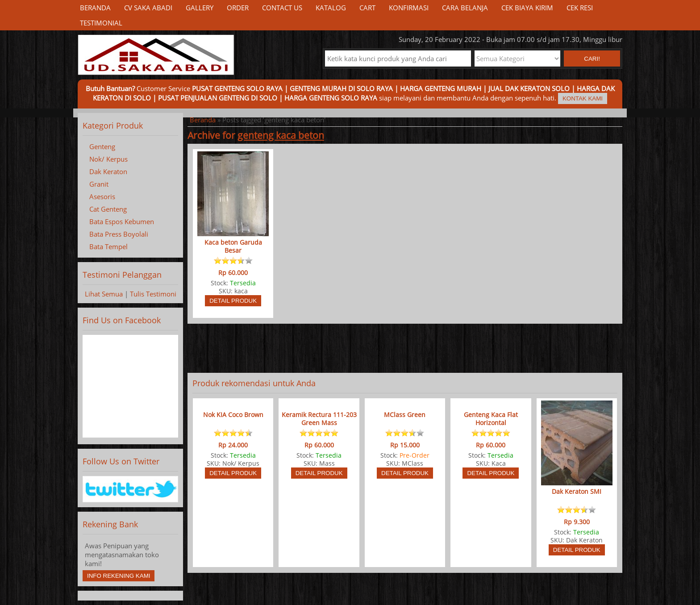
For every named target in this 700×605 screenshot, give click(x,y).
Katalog (331, 8)
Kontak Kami (583, 98)
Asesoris (102, 196)
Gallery (200, 8)
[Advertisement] (405, 348)
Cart (367, 8)
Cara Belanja (465, 8)
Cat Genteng (108, 209)
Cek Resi (580, 8)
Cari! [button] (592, 59)
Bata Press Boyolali (119, 234)
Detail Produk (233, 301)
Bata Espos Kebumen (122, 221)
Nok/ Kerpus (108, 159)
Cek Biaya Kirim (527, 8)
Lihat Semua (104, 294)
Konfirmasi (409, 8)
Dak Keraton (108, 171)
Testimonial (101, 23)
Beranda (95, 8)
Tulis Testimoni (153, 294)
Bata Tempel (108, 246)
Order (238, 8)
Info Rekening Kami (119, 576)
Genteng (102, 146)
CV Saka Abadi (148, 8)
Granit (99, 184)
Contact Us (282, 8)
